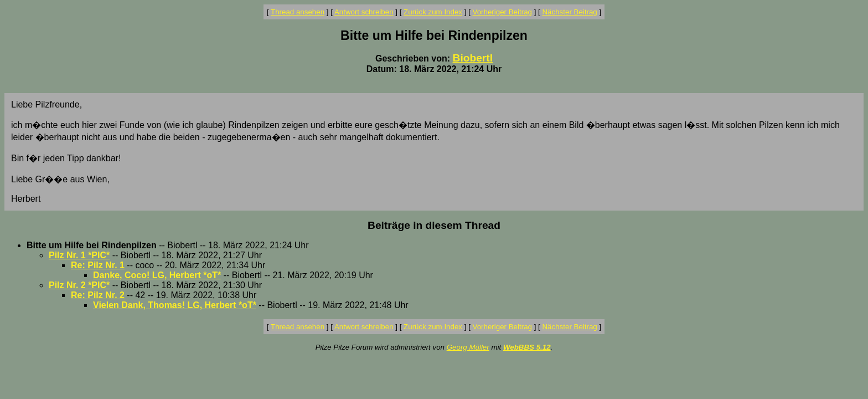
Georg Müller (468, 347)
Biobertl (473, 58)
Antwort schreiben (364, 12)
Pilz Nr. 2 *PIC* (79, 285)
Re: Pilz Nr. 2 (98, 295)
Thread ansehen (298, 12)
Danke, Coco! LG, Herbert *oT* (157, 275)
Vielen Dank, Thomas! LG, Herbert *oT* (175, 305)
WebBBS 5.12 (527, 347)
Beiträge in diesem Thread (434, 225)
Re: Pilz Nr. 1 (98, 265)
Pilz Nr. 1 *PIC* (79, 255)
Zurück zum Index (433, 12)
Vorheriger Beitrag (502, 12)
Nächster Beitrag (569, 12)
